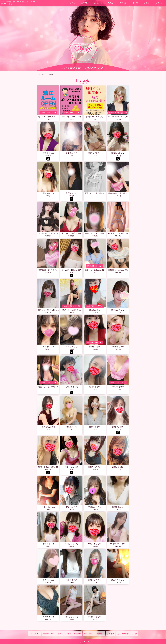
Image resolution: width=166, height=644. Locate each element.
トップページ (35, 634)
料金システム (49, 634)
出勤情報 (77, 634)
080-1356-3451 (96, 68)
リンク (134, 634)
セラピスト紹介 (64, 634)
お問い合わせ (123, 634)
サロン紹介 (89, 634)
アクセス (100, 634)
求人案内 (111, 634)
